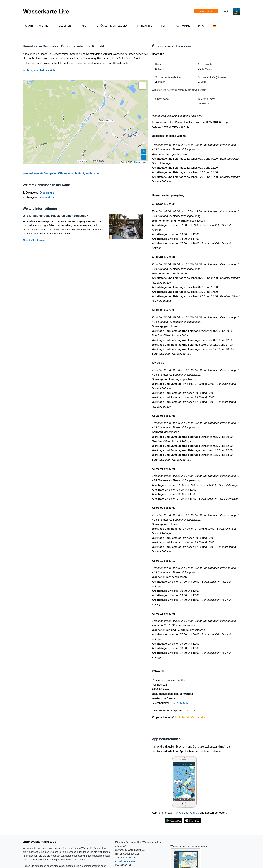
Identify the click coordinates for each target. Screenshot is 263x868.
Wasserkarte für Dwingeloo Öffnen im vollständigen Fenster (61, 173)
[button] (142, 86)
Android (194, 813)
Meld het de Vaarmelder (190, 718)
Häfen (85, 26)
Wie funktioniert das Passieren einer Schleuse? (55, 216)
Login (226, 11)
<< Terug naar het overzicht (39, 70)
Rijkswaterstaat (140, 162)
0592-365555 (180, 703)
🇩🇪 (215, 26)
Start (29, 26)
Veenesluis (47, 197)
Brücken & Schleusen (112, 26)
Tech (166, 26)
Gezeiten (66, 26)
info (203, 26)
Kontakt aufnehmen (126, 861)
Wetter (46, 26)
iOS (181, 813)
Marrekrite (145, 26)
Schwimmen (184, 26)
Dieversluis (47, 193)
